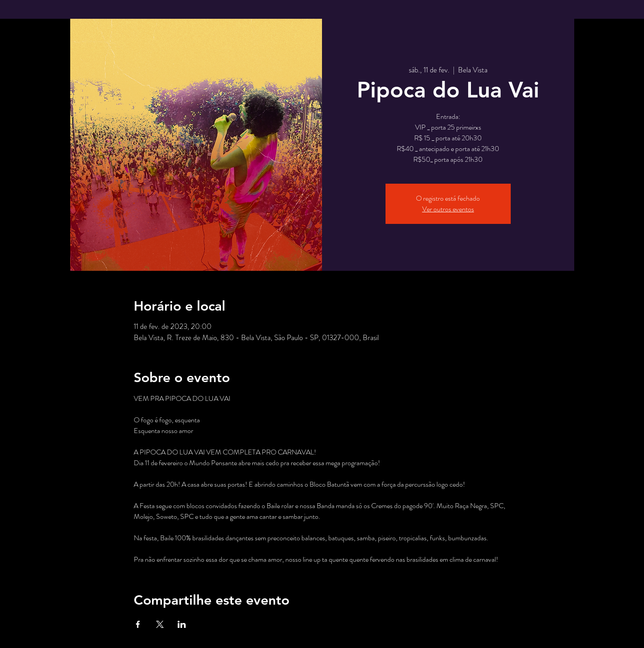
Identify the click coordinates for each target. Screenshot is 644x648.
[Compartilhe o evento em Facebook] (138, 624)
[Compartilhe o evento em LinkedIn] (182, 624)
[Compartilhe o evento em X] (160, 624)
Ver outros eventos (448, 209)
